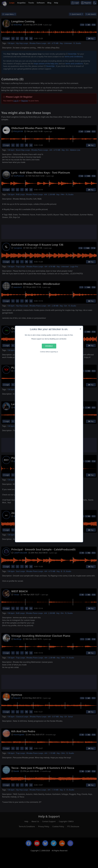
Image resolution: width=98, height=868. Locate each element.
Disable (49, 346)
